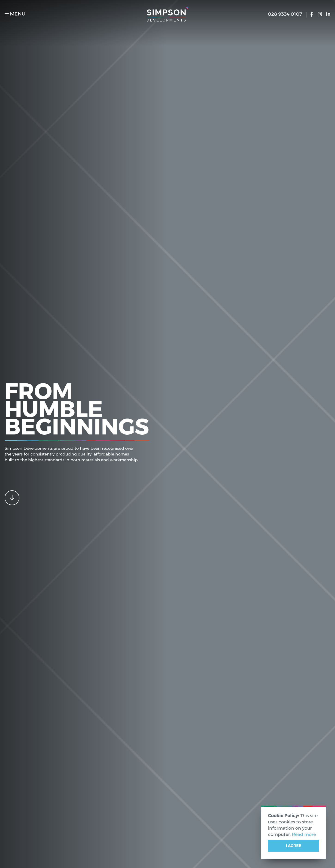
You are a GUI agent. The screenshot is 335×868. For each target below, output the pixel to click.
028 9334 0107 (286, 14)
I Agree (294, 846)
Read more (304, 834)
